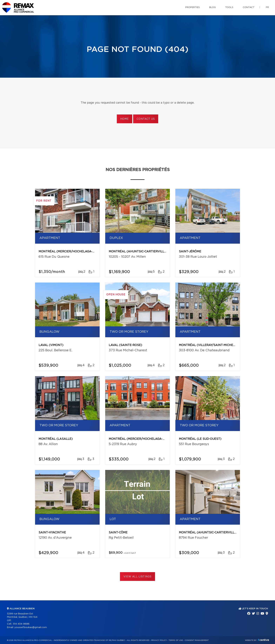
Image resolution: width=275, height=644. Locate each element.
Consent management (197, 640)
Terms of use (176, 640)
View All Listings (137, 577)
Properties (192, 7)
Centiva (263, 640)
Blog (212, 7)
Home (125, 119)
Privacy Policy (159, 640)
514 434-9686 (21, 624)
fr (267, 7)
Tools (229, 7)
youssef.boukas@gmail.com (31, 627)
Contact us (146, 119)
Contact (249, 7)
